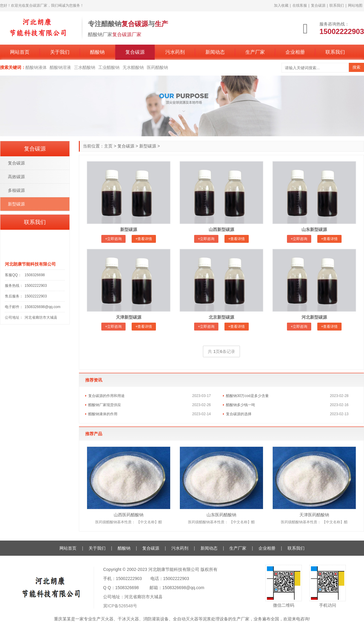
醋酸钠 (97, 52)
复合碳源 (318, 5)
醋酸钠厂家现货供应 (105, 405)
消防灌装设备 (156, 619)
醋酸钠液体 (36, 67)
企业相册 (295, 52)
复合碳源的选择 (239, 414)
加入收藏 (281, 5)
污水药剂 (175, 52)
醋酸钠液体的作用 (103, 414)
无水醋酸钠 (133, 67)
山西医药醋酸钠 (129, 515)
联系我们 (337, 5)
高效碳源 (16, 177)
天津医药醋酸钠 (314, 515)
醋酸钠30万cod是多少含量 (247, 396)
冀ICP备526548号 (120, 606)
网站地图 (355, 5)
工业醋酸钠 (109, 67)
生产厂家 (255, 52)
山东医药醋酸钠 (221, 515)
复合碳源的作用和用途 (106, 396)
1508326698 (35, 275)
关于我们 (60, 52)
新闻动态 (215, 52)
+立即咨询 (113, 239)
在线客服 (300, 5)
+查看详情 (144, 239)
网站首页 (20, 52)
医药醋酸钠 (157, 67)
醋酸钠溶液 (60, 67)
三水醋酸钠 (85, 67)
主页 (108, 146)
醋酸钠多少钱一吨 (241, 405)
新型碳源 (148, 146)
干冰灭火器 (128, 619)
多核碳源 (16, 190)
